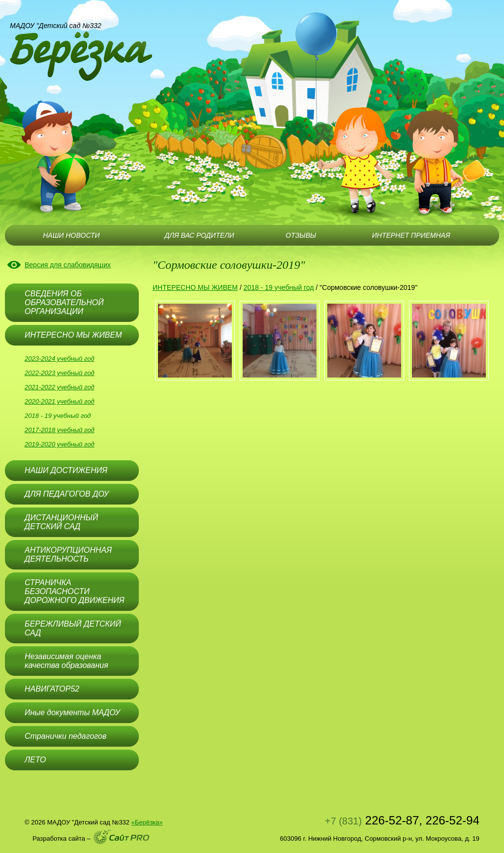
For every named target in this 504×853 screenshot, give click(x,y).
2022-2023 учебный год (60, 373)
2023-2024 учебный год (60, 359)
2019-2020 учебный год (60, 444)
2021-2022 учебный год (60, 387)
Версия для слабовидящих (68, 265)
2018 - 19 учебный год (58, 416)
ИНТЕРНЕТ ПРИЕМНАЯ (411, 235)
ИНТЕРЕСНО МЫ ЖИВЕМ (195, 287)
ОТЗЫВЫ (301, 235)
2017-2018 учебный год (60, 430)
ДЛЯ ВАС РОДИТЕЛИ (199, 235)
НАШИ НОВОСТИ (71, 235)
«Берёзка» (147, 822)
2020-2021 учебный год (60, 401)
